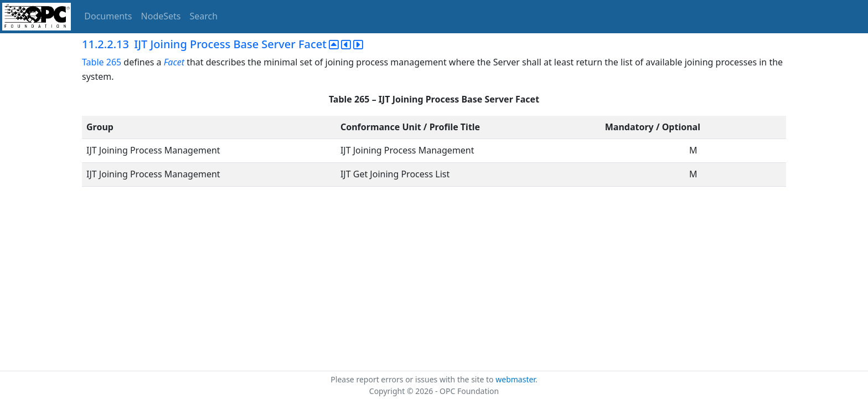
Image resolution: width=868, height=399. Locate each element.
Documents (108, 16)
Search (204, 16)
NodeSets (161, 16)
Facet (174, 62)
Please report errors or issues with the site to (413, 379)
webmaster (515, 379)
